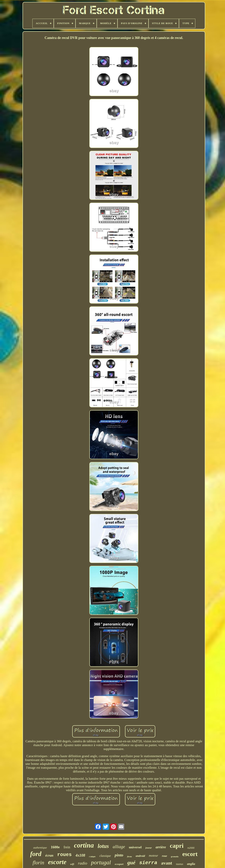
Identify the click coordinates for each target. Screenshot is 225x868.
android (140, 856)
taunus (180, 864)
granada (175, 856)
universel (135, 847)
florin (38, 863)
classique (105, 856)
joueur (149, 848)
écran (49, 855)
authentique (40, 848)
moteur (154, 856)
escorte (57, 862)
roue (165, 856)
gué (131, 863)
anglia (191, 864)
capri (177, 846)
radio (83, 863)
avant (167, 863)
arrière (161, 847)
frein (67, 847)
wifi (72, 864)
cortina (84, 845)
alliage (119, 847)
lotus (103, 846)
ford (36, 854)
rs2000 (191, 848)
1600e (55, 847)
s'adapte (92, 857)
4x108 (80, 855)
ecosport (119, 864)
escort (190, 854)
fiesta (129, 856)
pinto (119, 855)
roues (64, 855)
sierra (148, 863)
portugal (101, 862)
